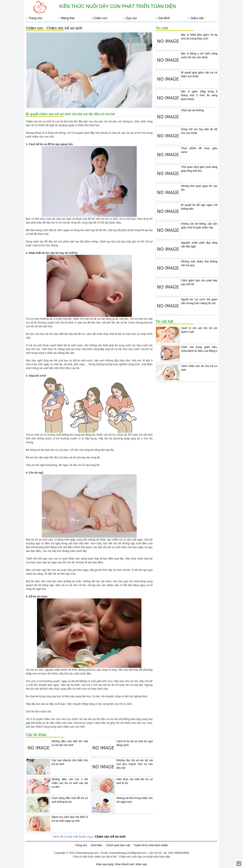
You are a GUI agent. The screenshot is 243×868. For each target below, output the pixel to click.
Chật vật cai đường (193, 110)
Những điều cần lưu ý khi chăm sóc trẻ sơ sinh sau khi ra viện (70, 783)
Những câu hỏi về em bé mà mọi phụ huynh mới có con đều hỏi (135, 764)
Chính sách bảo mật (118, 845)
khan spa (142, 864)
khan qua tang (105, 864)
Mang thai (68, 18)
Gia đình (164, 18)
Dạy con (131, 18)
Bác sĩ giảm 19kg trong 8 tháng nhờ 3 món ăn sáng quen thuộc (199, 95)
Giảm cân (197, 18)
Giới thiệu (97, 845)
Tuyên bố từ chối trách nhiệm (151, 845)
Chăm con (100, 18)
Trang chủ (36, 18)
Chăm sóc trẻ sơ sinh (64, 28)
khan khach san (125, 864)
